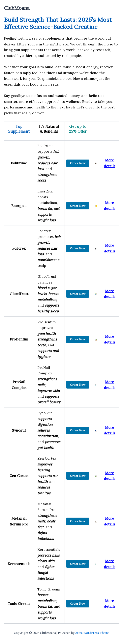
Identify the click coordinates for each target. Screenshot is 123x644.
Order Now (78, 163)
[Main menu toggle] (114, 8)
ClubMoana (17, 8)
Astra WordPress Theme (92, 633)
